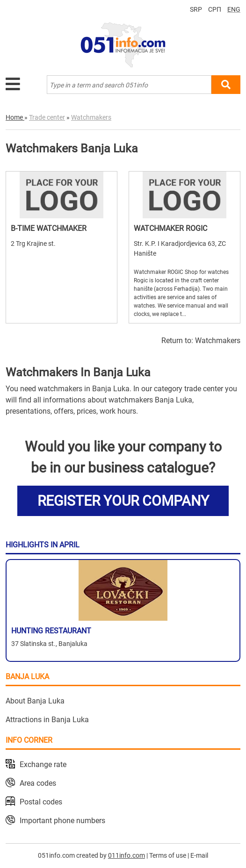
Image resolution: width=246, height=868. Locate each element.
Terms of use (168, 855)
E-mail (199, 855)
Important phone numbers (62, 821)
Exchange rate (43, 764)
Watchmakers (218, 341)
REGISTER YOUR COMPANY (123, 501)
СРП (215, 9)
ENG (234, 9)
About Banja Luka (35, 701)
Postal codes (41, 802)
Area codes (38, 783)
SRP (196, 9)
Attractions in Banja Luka (47, 720)
